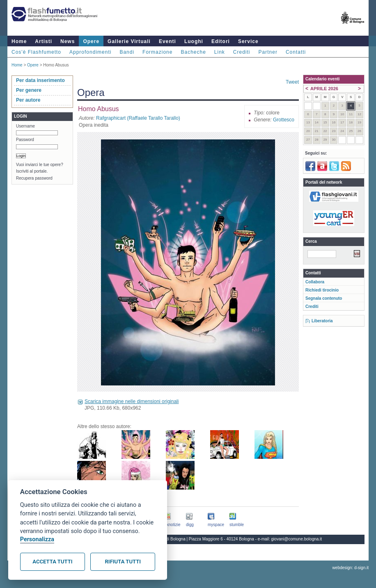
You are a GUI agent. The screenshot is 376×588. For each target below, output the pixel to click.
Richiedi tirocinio (322, 290)
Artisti (44, 41)
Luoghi (194, 41)
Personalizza (37, 539)
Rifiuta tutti (123, 562)
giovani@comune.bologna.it (297, 539)
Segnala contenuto (324, 298)
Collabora (315, 282)
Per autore (28, 100)
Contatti (296, 52)
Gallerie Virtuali (129, 41)
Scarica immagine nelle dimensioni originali (132, 401)
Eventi (167, 41)
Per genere (29, 90)
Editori (221, 41)
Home (19, 41)
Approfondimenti (90, 52)
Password (25, 140)
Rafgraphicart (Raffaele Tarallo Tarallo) (138, 118)
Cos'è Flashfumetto (36, 52)
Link (220, 52)
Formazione (157, 52)
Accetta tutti (52, 562)
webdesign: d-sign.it (351, 568)
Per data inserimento (40, 80)
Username (25, 126)
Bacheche (193, 52)
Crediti (242, 52)
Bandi (127, 52)
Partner (268, 52)
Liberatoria (322, 321)
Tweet (292, 82)
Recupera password (34, 178)
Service (248, 41)
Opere (91, 41)
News (68, 41)
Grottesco (284, 120)
